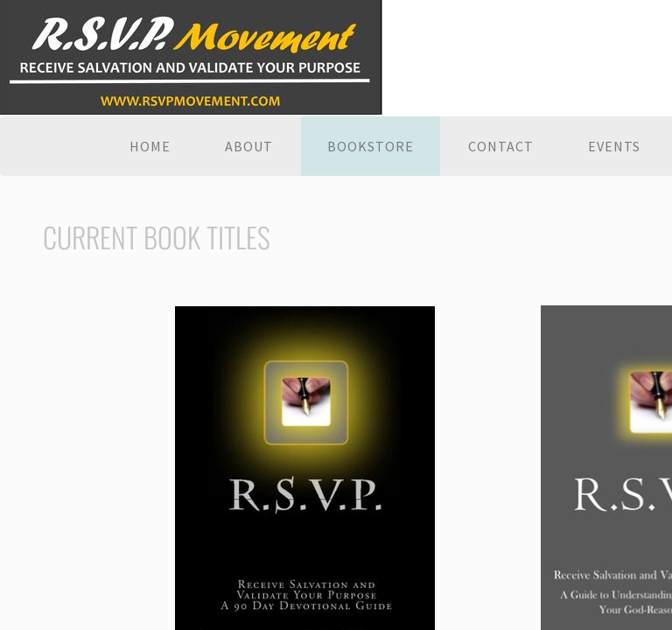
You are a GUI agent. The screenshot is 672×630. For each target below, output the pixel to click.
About (249, 146)
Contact (501, 146)
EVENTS (614, 146)
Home (150, 146)
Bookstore (371, 146)
